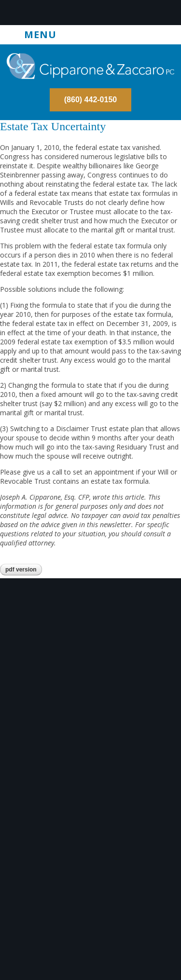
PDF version (21, 570)
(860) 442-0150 (90, 100)
